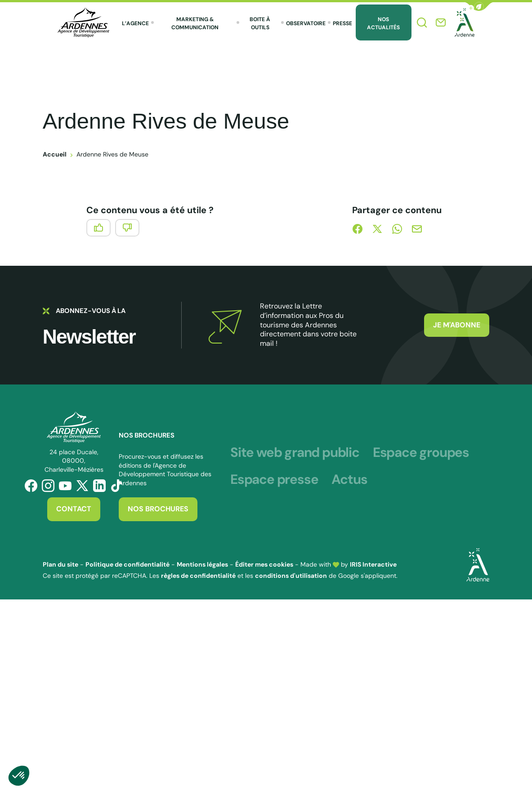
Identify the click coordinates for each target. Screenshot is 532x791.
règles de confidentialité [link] (198, 576)
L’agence (135, 23)
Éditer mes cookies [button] (264, 564)
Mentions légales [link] (202, 564)
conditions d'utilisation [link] (291, 576)
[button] (479, 7)
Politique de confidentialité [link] (127, 564)
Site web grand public (295, 453)
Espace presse (274, 480)
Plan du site (60, 564)
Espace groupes (421, 453)
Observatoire (306, 23)
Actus (349, 480)
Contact (74, 509)
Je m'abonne (457, 325)
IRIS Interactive (373, 564)
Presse (342, 23)
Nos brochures (158, 509)
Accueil (55, 154)
